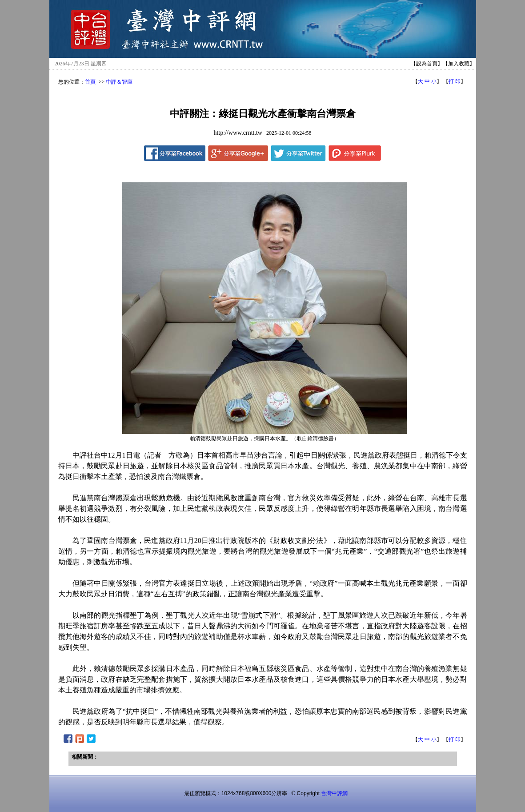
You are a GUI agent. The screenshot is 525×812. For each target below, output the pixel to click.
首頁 (90, 82)
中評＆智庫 (119, 82)
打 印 (455, 81)
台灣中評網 (334, 793)
